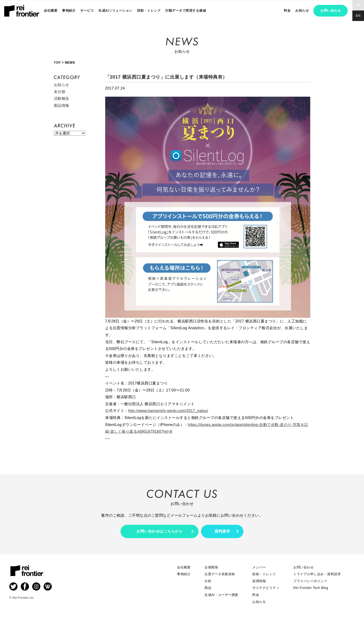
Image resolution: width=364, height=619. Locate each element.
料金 (287, 10)
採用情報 (259, 581)
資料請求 (222, 531)
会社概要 (51, 10)
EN (358, 16)
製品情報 (62, 105)
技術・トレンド (149, 10)
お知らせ (302, 10)
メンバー (259, 567)
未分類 (60, 92)
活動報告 (62, 99)
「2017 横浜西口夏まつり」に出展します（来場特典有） (166, 77)
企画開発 (211, 567)
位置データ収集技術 (220, 574)
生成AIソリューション (115, 10)
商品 (208, 588)
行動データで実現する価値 (186, 10)
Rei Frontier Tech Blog (311, 588)
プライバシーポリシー (310, 581)
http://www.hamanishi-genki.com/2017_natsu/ (168, 411)
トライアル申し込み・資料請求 (317, 574)
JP (358, 5)
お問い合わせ (331, 10)
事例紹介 (69, 10)
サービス (87, 10)
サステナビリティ (266, 588)
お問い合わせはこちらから (159, 531)
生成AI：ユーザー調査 (221, 595)
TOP (57, 62)
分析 (208, 581)
